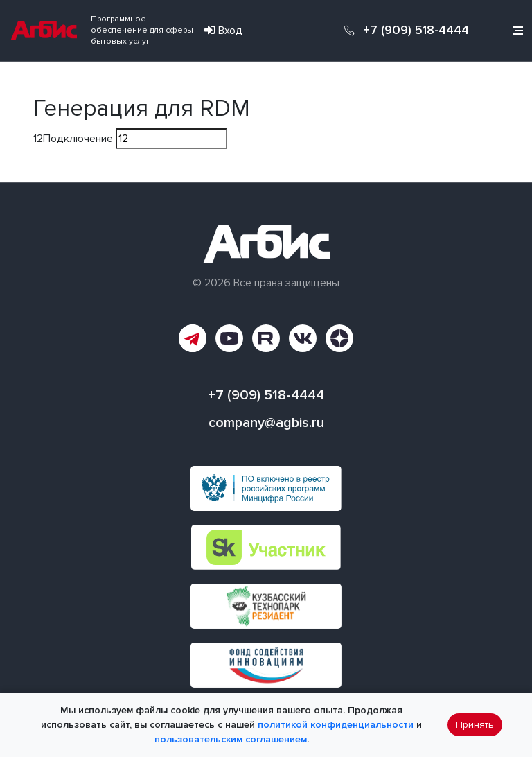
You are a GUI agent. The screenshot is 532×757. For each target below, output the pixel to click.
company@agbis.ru (266, 423)
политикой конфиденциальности (336, 725)
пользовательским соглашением (231, 739)
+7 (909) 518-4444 (416, 31)
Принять (475, 725)
